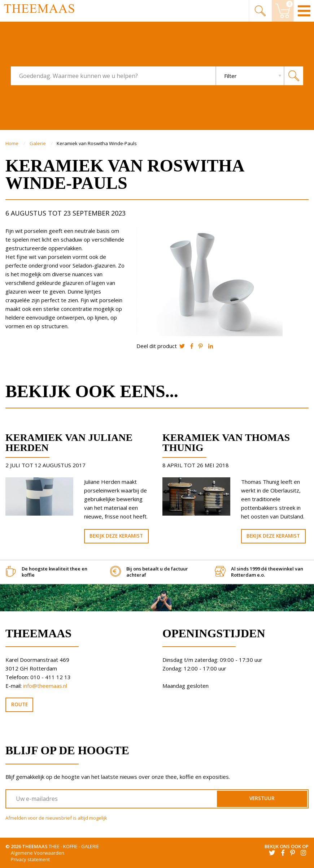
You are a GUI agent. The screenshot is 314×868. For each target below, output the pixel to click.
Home (12, 143)
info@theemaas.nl (45, 686)
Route (19, 704)
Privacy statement (30, 859)
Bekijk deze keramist (116, 536)
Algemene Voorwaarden (38, 853)
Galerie (38, 143)
